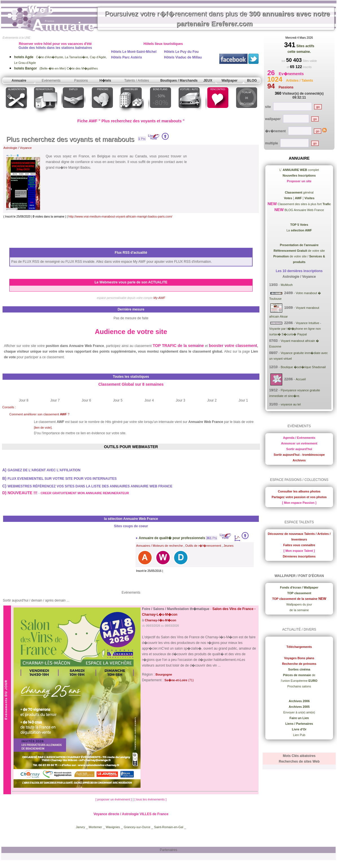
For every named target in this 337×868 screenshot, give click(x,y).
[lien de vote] (43, 428)
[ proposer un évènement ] (114, 799)
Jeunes (228, 546)
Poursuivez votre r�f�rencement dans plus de (217, 19)
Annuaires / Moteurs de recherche (159, 546)
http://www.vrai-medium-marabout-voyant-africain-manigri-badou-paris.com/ (120, 216)
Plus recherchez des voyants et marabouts (70, 139)
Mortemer (95, 827)
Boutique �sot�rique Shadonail (303, 367)
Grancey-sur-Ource (137, 827)
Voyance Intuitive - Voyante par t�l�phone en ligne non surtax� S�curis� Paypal (295, 329)
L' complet (299, 170)
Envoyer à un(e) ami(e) (299, 712)
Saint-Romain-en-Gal (169, 827)
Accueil (301, 379)
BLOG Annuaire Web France (304, 210)
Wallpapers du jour (299, 604)
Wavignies (113, 827)
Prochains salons (299, 686)
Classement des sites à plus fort (304, 204)
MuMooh (287, 285)
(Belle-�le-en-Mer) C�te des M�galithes (56, 68)
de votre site (299, 251)
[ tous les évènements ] (150, 799)
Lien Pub (299, 735)
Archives (299, 460)
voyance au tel (291, 404)
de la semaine (299, 610)
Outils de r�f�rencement (203, 546)
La (299, 230)
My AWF (159, 298)
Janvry (81, 827)
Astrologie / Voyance (17, 148)
